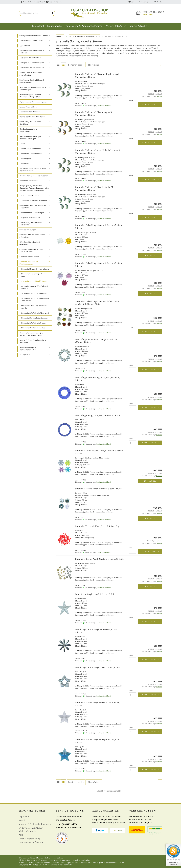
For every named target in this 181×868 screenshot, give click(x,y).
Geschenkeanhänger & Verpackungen (28, 130)
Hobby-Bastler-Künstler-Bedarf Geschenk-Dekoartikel (42, 2)
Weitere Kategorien (116, 26)
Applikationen (25, 46)
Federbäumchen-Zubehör (29, 112)
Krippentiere (24, 164)
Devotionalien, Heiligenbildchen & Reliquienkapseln (33, 89)
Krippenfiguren (25, 158)
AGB (21, 835)
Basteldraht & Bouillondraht (47, 26)
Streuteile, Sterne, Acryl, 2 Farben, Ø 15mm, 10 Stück (100, 559)
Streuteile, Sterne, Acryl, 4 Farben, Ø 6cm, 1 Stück (98, 489)
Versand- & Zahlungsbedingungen (35, 824)
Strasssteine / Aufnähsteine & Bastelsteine (31, 224)
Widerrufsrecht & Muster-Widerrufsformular (31, 829)
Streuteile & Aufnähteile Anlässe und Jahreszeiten (35, 300)
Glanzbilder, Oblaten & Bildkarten (32, 117)
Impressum (24, 817)
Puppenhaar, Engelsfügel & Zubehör (33, 200)
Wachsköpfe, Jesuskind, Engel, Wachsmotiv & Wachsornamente (32, 334)
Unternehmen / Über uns (31, 842)
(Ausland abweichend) (104, 106)
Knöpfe (22, 144)
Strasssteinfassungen (28, 230)
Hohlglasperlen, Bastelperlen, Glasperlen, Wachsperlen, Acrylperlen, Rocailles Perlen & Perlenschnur (34, 188)
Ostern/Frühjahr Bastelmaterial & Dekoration (33, 341)
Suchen (132, 2)
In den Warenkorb (150, 105)
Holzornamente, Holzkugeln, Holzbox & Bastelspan (31, 138)
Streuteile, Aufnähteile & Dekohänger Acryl (29, 263)
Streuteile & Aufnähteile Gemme (34, 323)
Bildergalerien (25, 355)
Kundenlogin (144, 2)
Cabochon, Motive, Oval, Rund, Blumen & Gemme (31, 251)
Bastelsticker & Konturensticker (32, 68)
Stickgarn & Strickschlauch (30, 218)
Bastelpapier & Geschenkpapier (32, 63)
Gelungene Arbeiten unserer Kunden (34, 36)
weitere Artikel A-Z (139, 26)
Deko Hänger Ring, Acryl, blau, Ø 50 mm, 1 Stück (98, 415)
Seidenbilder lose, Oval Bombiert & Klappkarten (33, 207)
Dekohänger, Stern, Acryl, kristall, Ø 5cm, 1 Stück (98, 667)
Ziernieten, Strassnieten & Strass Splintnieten (32, 236)
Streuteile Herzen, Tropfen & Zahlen (35, 269)
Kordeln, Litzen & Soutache (30, 149)
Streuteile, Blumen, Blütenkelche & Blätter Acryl (35, 287)
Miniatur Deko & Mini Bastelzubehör (34, 176)
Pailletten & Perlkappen (29, 181)
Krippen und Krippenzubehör (31, 154)
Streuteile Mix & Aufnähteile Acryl (34, 318)
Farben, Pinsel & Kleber (28, 107)
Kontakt (23, 820)
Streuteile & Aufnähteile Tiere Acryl (35, 313)
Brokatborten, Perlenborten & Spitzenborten (31, 74)
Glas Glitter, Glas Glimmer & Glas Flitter (30, 123)
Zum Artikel (150, 256)
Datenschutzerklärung (29, 839)
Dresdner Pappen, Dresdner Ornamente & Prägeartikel (30, 96)
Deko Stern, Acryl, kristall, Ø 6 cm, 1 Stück (95, 594)
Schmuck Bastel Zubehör (29, 257)
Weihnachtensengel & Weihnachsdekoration (28, 349)
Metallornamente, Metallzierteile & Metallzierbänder (33, 170)
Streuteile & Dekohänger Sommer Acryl (34, 275)
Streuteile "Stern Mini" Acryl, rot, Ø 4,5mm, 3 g (97, 526)
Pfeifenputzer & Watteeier (30, 195)
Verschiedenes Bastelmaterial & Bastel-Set (32, 52)
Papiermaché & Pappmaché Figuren (84, 26)
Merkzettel (158, 2)
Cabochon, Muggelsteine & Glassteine (30, 243)
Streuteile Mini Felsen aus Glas (33, 328)
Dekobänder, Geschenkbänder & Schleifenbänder (32, 81)
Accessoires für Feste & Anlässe (31, 41)
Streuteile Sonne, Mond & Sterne (34, 281)
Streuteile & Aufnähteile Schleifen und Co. (34, 307)
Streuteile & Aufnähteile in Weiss (34, 293)
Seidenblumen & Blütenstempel (32, 213)
